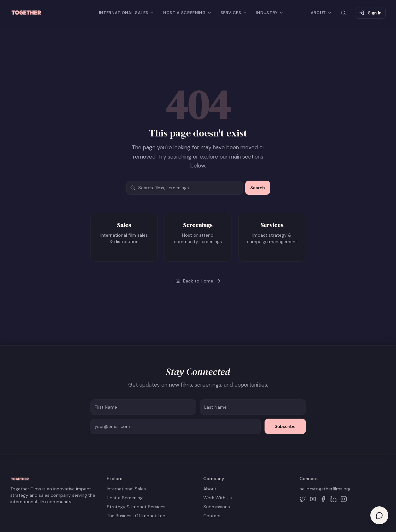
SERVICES (234, 13)
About (210, 489)
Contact (212, 516)
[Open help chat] (379, 515)
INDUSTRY (270, 13)
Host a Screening (125, 498)
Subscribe (285, 426)
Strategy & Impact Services (136, 507)
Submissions (217, 507)
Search (258, 188)
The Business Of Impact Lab (136, 516)
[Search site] (343, 13)
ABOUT (321, 13)
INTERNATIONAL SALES (127, 13)
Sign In (370, 13)
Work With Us (218, 498)
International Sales (126, 489)
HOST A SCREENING (187, 13)
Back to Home (198, 281)
